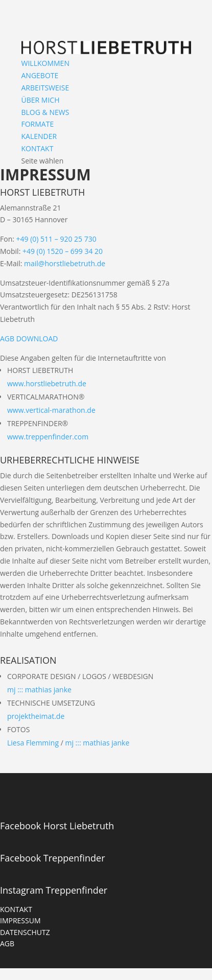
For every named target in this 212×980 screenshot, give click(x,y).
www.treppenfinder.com (48, 437)
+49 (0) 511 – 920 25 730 (56, 239)
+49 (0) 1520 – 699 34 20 (63, 251)
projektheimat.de (36, 716)
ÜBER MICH (41, 100)
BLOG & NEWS (45, 112)
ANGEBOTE (40, 75)
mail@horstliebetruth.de (65, 263)
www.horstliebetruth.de (47, 383)
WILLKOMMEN (45, 63)
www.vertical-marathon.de (51, 410)
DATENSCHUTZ (25, 932)
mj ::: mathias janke (39, 690)
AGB (7, 943)
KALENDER (39, 136)
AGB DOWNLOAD (29, 339)
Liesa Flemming (33, 743)
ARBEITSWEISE (45, 88)
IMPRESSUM (20, 920)
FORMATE (38, 124)
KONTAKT (38, 148)
